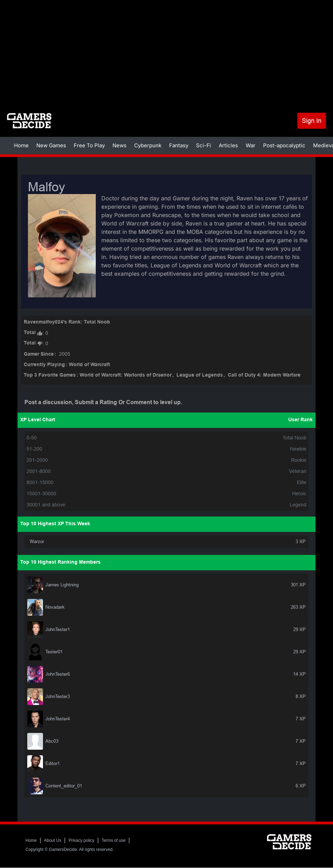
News (120, 145)
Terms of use (114, 840)
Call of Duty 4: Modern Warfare (264, 375)
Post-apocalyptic (284, 145)
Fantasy (179, 145)
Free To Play (89, 145)
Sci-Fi (204, 145)
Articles (228, 145)
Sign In (312, 121)
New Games (51, 145)
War (251, 145)
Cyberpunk (148, 145)
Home (21, 145)
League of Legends (200, 375)
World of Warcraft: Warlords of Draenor (126, 375)
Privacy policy (81, 840)
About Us (53, 840)
